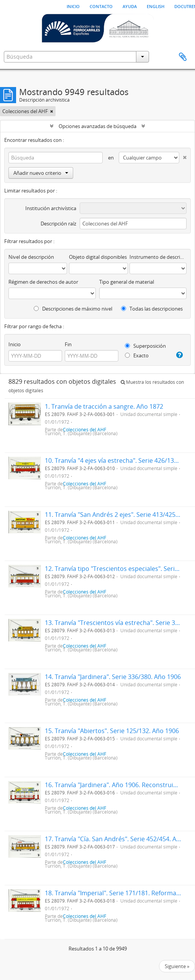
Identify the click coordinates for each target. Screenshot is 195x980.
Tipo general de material (127, 282)
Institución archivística (51, 208)
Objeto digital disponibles (98, 257)
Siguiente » (177, 966)
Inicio (73, 6)
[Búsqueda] (56, 158)
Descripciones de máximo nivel (73, 309)
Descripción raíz (58, 224)
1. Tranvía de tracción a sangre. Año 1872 (104, 406)
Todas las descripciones (152, 309)
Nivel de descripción (31, 257)
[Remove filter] (52, 111)
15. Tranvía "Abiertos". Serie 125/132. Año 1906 (112, 731)
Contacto (101, 6)
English (156, 6)
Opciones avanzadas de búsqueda (97, 126)
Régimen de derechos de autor (43, 282)
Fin (68, 344)
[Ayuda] (179, 355)
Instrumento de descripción (158, 257)
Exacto (137, 355)
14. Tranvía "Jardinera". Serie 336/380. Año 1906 (113, 677)
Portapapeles (183, 57)
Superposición (145, 346)
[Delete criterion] (183, 156)
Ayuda (130, 6)
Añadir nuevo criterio (41, 173)
